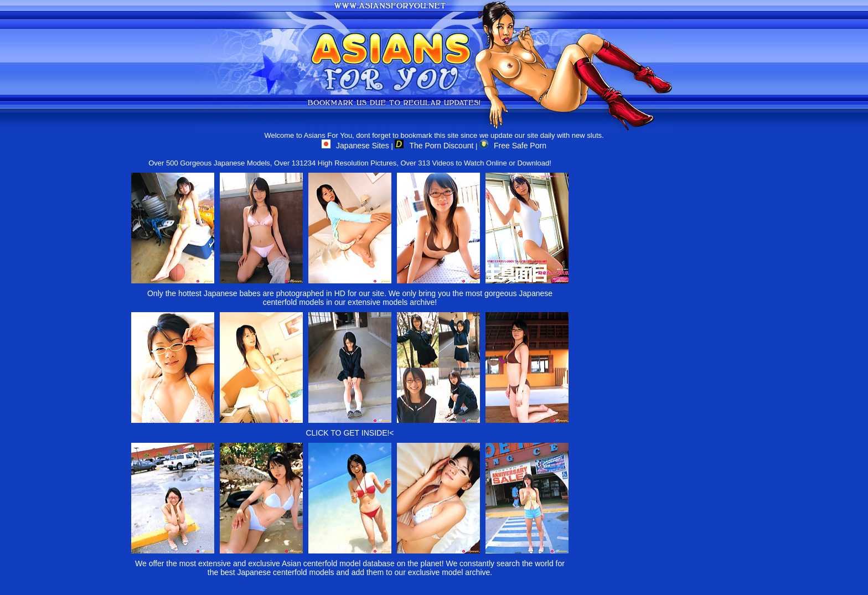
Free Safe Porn (513, 146)
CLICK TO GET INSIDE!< (350, 433)
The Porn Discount (434, 146)
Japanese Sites (355, 146)
